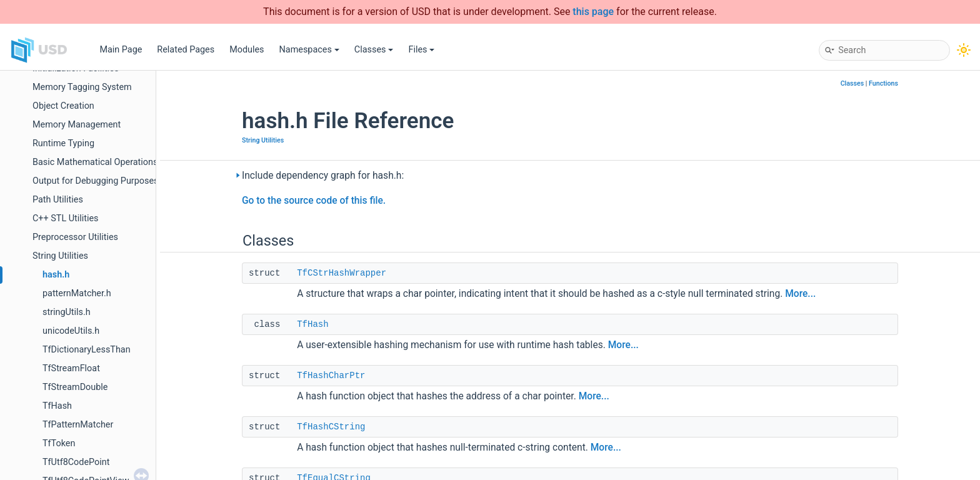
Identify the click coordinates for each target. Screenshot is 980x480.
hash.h (56, 275)
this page (593, 12)
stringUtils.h (67, 312)
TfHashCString (331, 427)
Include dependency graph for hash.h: (323, 176)
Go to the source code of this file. (314, 201)
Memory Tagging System (82, 87)
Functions (883, 83)
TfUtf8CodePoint (76, 462)
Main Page (121, 50)
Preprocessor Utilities (75, 237)
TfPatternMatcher (78, 425)
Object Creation (63, 106)
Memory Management (77, 125)
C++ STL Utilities (66, 218)
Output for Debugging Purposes (96, 181)
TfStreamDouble (75, 387)
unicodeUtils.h (71, 331)
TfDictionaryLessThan (87, 350)
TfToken (59, 443)
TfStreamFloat (71, 368)
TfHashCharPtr (331, 376)
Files (421, 50)
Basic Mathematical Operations (95, 162)
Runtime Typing (63, 143)
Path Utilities (58, 200)
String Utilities (60, 256)
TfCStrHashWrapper (342, 273)
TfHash (57, 406)
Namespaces (309, 50)
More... (800, 294)
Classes (374, 50)
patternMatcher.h (77, 293)
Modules (247, 50)
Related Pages (186, 50)
